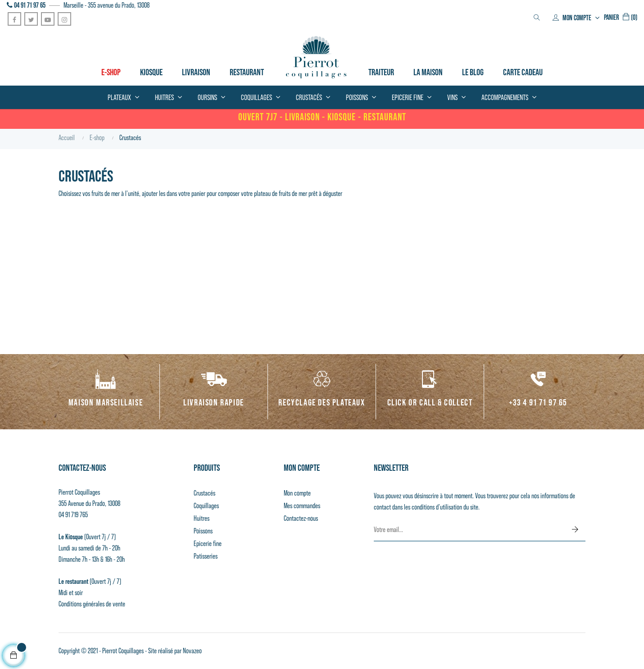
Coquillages (206, 506)
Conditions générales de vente (92, 604)
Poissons (203, 531)
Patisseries (206, 556)
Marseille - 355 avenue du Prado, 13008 (107, 5)
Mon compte (297, 493)
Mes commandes (302, 506)
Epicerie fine (208, 544)
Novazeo (192, 651)
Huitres (202, 518)
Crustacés (204, 493)
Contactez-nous (301, 518)
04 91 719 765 (73, 515)
